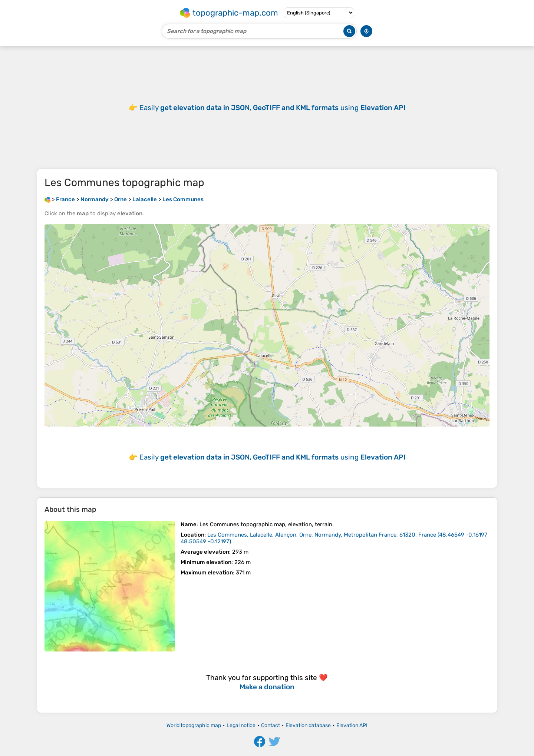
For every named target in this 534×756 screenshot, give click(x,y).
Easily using (273, 108)
